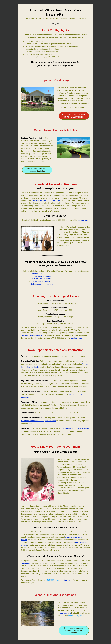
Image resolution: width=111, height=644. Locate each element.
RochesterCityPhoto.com (78, 616)
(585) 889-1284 (53, 580)
